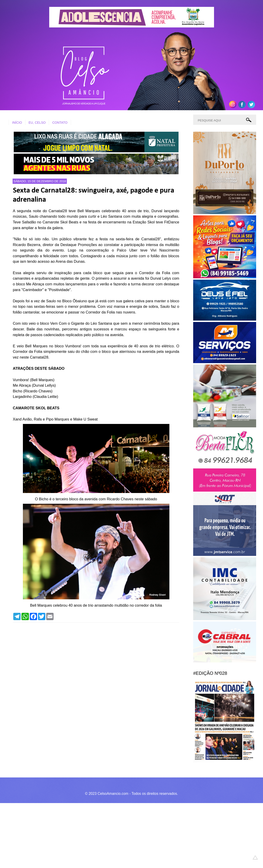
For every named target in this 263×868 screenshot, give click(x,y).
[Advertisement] (128, 835)
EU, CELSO (37, 123)
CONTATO (60, 123)
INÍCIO (17, 123)
